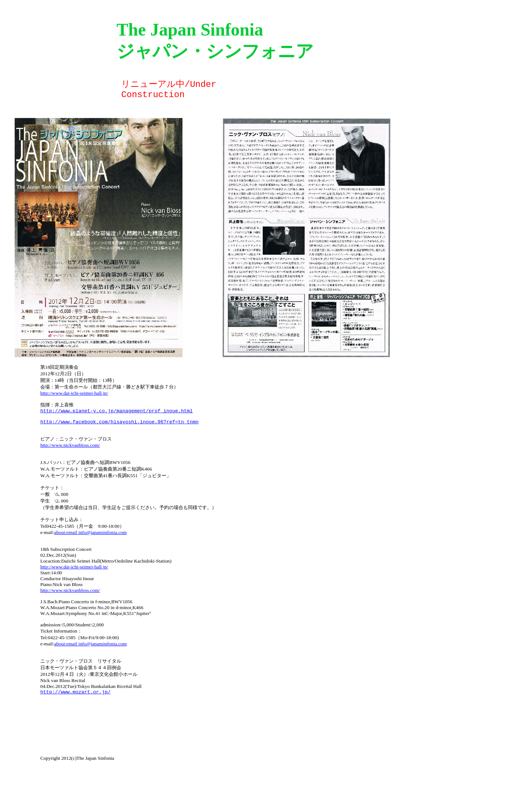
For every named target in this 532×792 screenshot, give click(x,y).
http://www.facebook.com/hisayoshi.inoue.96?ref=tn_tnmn (119, 426)
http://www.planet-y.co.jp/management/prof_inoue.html (117, 413)
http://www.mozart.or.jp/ (75, 710)
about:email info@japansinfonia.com (90, 659)
